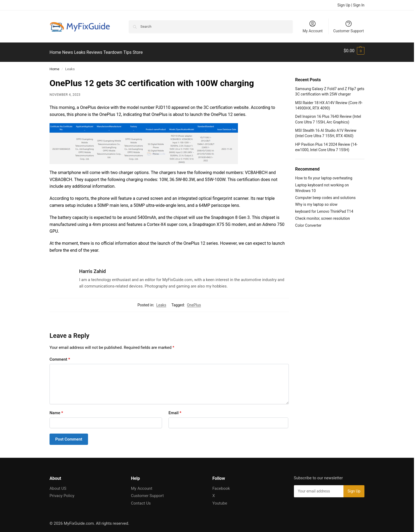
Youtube (220, 500)
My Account (312, 26)
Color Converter (308, 222)
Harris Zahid (92, 268)
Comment (60, 356)
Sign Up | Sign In (351, 5)
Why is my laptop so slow (316, 201)
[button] (354, 51)
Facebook (221, 485)
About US (58, 485)
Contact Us (141, 500)
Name (56, 410)
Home (54, 66)
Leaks (161, 302)
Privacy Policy (62, 493)
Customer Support (349, 26)
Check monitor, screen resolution (323, 215)
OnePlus (194, 302)
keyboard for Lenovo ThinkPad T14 (324, 208)
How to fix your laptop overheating (324, 175)
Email (175, 410)
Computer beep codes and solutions (326, 194)
